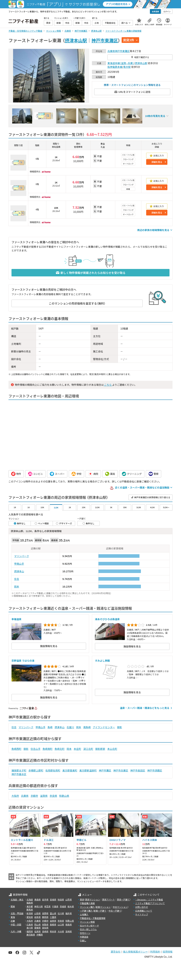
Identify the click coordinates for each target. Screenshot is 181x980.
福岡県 (30, 931)
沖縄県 (40, 935)
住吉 (17, 579)
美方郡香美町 (70, 770)
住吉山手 (36, 749)
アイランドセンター (104, 727)
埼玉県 (47, 906)
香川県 (30, 928)
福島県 (30, 903)
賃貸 (82, 899)
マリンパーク (22, 556)
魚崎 (50, 727)
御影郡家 (100, 749)
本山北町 (112, 749)
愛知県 (30, 917)
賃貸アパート (109, 899)
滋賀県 (44, 796)
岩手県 (45, 899)
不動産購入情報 (87, 903)
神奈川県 (39, 906)
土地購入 (84, 914)
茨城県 (63, 906)
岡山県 (37, 924)
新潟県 (30, 913)
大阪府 (15, 796)
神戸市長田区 (138, 770)
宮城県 (53, 899)
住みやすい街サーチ (89, 926)
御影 (119, 727)
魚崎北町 (60, 749)
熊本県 (53, 931)
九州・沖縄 (16, 931)
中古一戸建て (115, 911)
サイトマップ (142, 914)
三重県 (53, 917)
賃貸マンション (93, 899)
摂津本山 (19, 571)
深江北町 (88, 749)
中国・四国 (16, 924)
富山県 (53, 913)
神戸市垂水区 (19, 774)
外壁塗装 (84, 937)
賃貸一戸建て (123, 899)
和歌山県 (64, 796)
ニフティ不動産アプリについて (150, 903)
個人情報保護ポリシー (135, 952)
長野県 (45, 913)
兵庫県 (111, 51)
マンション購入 (87, 907)
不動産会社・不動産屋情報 (93, 918)
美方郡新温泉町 (88, 770)
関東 (13, 906)
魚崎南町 (48, 749)
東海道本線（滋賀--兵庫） (121, 63)
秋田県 (61, 899)
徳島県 (69, 924)
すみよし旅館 (102, 661)
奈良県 (53, 796)
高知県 (45, 928)
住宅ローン (85, 933)
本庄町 (77, 749)
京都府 (34, 796)
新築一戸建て (100, 911)
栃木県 (71, 906)
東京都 (30, 906)
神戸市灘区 (105, 770)
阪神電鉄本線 (115, 67)
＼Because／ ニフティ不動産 (149, 899)
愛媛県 (37, 928)
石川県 (61, 913)
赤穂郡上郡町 (36, 770)
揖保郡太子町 (19, 770)
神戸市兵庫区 (121, 770)
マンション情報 (87, 922)
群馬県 (30, 910)
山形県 (69, 899)
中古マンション (120, 907)
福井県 (69, 913)
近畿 (13, 921)
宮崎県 (69, 931)
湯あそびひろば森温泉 (107, 619)
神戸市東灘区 (105, 40)
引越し (83, 940)
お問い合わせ (142, 907)
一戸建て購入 (86, 911)
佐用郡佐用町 (53, 770)
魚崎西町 (16, 749)
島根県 (53, 924)
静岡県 (45, 917)
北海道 (30, 899)
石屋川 (70, 727)
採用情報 (168, 952)
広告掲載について (144, 911)
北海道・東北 (17, 899)
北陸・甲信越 (17, 913)
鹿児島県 (31, 935)
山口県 (61, 924)
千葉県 (55, 906)
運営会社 (116, 952)
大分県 (61, 931)
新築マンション (103, 907)
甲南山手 (19, 564)
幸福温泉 (16, 619)
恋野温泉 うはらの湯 (23, 661)
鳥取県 (45, 924)
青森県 (37, 899)
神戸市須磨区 (155, 770)
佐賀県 (37, 931)
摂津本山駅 (76, 40)
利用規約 (155, 952)
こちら (108, 385)
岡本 (17, 586)
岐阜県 (37, 917)
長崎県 (45, 931)
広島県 (30, 924)
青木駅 (127, 67)
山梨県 (37, 913)
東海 (13, 917)
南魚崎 (87, 727)
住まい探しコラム (88, 929)
